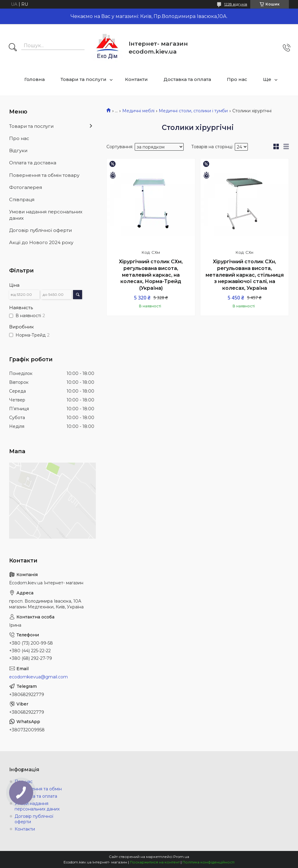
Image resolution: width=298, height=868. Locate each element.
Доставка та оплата (187, 79)
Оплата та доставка (33, 163)
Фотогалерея (26, 187)
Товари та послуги (83, 79)
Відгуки (18, 150)
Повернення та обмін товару (44, 175)
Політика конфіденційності (208, 862)
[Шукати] (13, 48)
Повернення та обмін (38, 789)
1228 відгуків (236, 4)
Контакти (136, 79)
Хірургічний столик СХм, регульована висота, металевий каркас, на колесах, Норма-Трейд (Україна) (151, 275)
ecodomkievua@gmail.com (38, 677)
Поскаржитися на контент (155, 862)
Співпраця (22, 199)
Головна (35, 79)
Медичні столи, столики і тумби (193, 111)
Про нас (237, 79)
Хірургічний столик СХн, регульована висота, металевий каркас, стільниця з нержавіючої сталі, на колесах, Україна (245, 275)
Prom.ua (181, 857)
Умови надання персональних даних (46, 215)
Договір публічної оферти (40, 230)
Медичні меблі (138, 111)
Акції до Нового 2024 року (41, 242)
